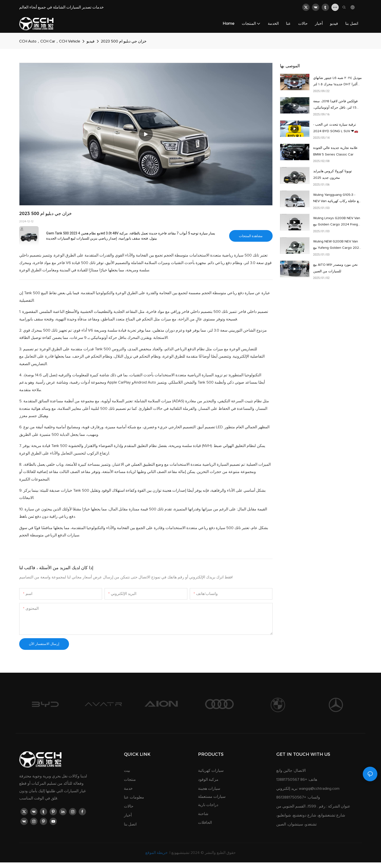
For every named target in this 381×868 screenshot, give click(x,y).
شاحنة (203, 814)
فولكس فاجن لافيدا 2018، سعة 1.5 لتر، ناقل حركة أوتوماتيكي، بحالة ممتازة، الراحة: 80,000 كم (336, 105)
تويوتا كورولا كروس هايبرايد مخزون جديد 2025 (333, 175)
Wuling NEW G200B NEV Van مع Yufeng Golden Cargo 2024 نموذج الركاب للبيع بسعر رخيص (337, 245)
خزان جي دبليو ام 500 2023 (124, 41)
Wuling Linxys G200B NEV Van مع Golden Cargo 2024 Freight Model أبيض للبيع (337, 222)
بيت (127, 771)
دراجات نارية (208, 805)
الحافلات (205, 823)
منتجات (130, 780)
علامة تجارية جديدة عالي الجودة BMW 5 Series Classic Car (335, 151)
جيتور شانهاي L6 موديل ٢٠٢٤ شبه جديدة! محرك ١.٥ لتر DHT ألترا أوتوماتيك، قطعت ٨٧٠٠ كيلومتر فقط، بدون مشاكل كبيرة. (338, 82)
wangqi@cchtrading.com (319, 789)
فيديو (91, 41)
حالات (129, 806)
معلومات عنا (134, 797)
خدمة (128, 789)
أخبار (128, 815)
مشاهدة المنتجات (251, 236)
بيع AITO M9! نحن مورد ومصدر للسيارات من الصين (335, 268)
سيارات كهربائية (211, 771)
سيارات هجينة (209, 789)
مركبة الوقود (208, 780)
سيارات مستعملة (212, 797)
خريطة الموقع (157, 853)
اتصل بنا (130, 824)
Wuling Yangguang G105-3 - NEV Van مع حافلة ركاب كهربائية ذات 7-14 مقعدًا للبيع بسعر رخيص (337, 199)
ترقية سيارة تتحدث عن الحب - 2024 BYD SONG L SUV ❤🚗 (336, 128)
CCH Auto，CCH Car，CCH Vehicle (50, 41)
